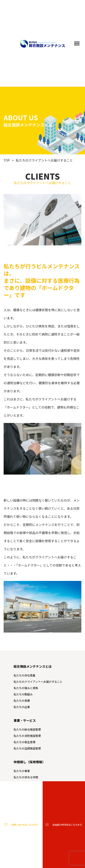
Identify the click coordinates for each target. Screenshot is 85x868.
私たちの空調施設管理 (27, 748)
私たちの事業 (22, 771)
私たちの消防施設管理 (27, 736)
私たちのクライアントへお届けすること (44, 160)
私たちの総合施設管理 (27, 729)
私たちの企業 (22, 707)
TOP (7, 160)
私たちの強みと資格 (26, 688)
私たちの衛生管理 (24, 742)
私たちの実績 (22, 700)
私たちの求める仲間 (26, 777)
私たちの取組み (23, 694)
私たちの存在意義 (24, 675)
